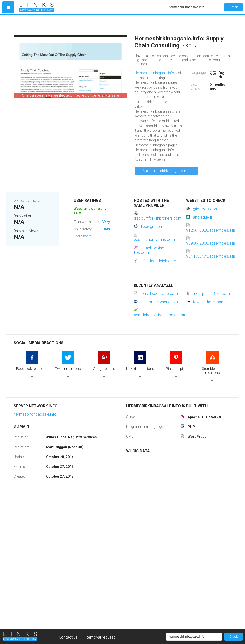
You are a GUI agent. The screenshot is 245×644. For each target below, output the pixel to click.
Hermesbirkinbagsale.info (154, 73)
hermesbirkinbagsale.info (35, 414)
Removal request (100, 637)
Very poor (110, 222)
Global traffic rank (29, 201)
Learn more (83, 236)
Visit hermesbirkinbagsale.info (166, 171)
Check (233, 7)
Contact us (68, 637)
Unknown (110, 229)
